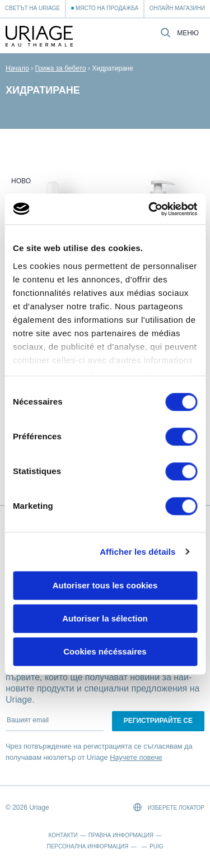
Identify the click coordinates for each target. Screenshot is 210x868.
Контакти (63, 835)
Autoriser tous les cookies (105, 585)
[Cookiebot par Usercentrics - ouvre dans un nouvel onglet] (150, 209)
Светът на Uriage (32, 8)
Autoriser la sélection (105, 618)
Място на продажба (107, 8)
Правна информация (121, 835)
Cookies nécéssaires (105, 651)
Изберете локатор (169, 807)
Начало (17, 68)
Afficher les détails (137, 552)
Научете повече (136, 757)
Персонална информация (88, 846)
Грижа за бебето (60, 68)
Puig (156, 846)
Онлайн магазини (177, 8)
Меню (188, 33)
